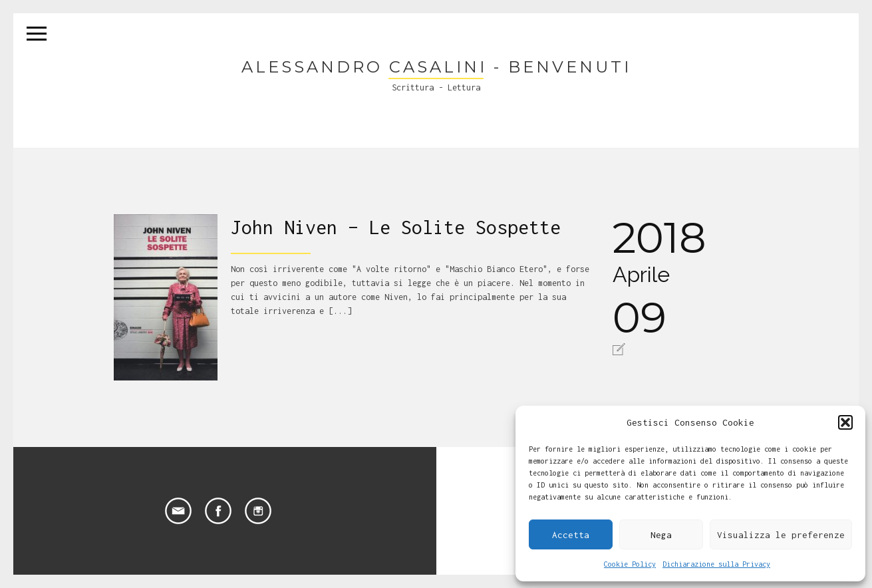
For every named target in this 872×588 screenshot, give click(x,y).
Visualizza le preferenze (781, 535)
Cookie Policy (630, 564)
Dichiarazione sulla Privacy (716, 564)
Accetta (571, 535)
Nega (661, 535)
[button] (845, 422)
